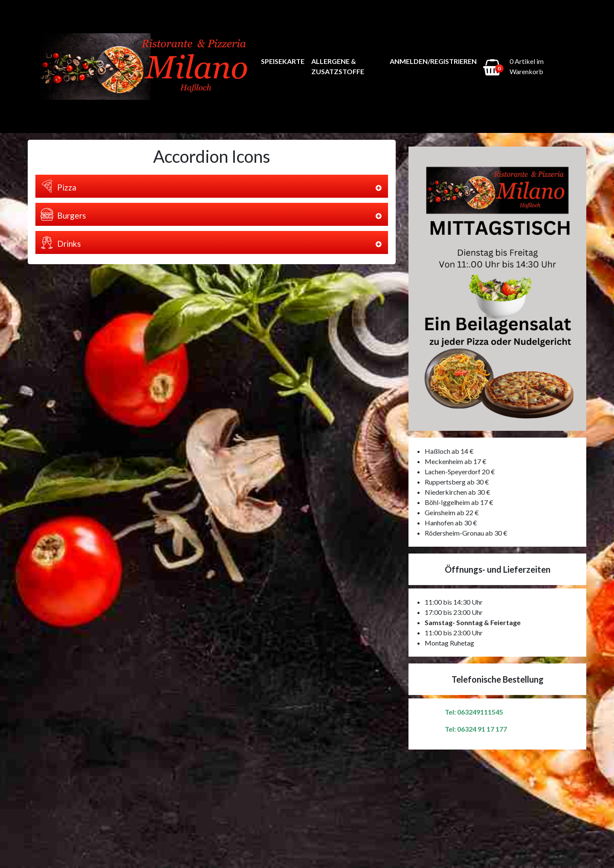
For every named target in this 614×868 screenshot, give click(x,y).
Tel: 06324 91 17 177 (476, 729)
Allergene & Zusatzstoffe (338, 66)
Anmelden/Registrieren (433, 61)
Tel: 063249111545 (474, 712)
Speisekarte (283, 61)
